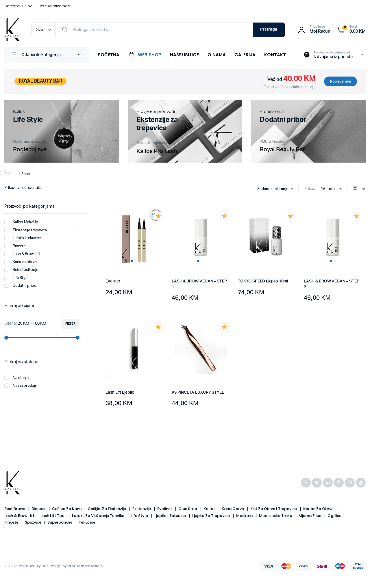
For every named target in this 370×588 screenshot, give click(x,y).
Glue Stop (188, 509)
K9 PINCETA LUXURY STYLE (198, 392)
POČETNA (109, 55)
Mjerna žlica (310, 516)
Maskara (245, 516)
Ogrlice (335, 516)
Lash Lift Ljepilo (120, 392)
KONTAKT (275, 55)
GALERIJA (245, 55)
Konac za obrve (319, 509)
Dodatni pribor (21, 286)
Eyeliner (113, 281)
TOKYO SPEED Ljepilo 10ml (263, 281)
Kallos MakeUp (21, 222)
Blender (39, 509)
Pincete (15, 246)
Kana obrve (233, 509)
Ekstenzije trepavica (26, 230)
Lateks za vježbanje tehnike (99, 516)
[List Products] (363, 189)
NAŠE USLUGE (185, 55)
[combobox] (275, 189)
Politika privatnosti (56, 6)
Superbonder (60, 522)
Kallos (210, 509)
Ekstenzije (142, 509)
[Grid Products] (355, 189)
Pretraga (269, 29)
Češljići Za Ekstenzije (107, 509)
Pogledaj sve (341, 81)
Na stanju (16, 378)
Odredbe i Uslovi (18, 6)
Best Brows (15, 509)
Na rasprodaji (20, 386)
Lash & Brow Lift (22, 254)
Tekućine (87, 522)
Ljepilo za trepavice (211, 516)
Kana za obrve (21, 262)
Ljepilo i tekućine (23, 238)
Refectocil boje (21, 270)
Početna (11, 174)
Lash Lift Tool (53, 516)
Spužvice (34, 522)
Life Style (16, 278)
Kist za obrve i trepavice (274, 509)
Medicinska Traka (276, 516)
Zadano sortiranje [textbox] (273, 189)
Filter (70, 324)
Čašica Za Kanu (67, 509)
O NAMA (217, 55)
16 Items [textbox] (329, 189)
